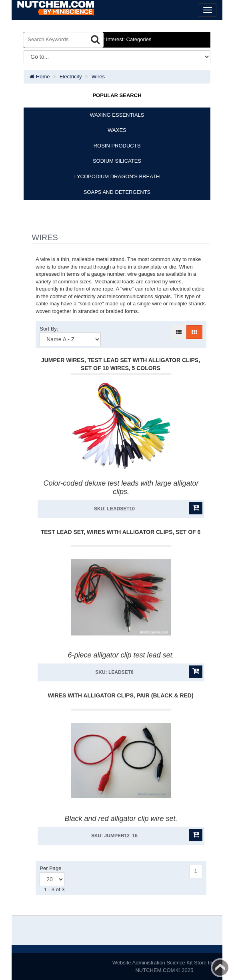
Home (40, 77)
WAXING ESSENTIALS (117, 115)
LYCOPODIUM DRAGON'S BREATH (117, 176)
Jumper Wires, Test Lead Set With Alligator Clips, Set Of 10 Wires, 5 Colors (121, 364)
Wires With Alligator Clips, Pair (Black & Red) (120, 695)
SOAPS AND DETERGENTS (117, 192)
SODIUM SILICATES (117, 161)
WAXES (117, 130)
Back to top (220, 968)
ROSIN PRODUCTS (117, 146)
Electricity (71, 77)
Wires (98, 77)
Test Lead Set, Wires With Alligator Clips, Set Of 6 (121, 532)
